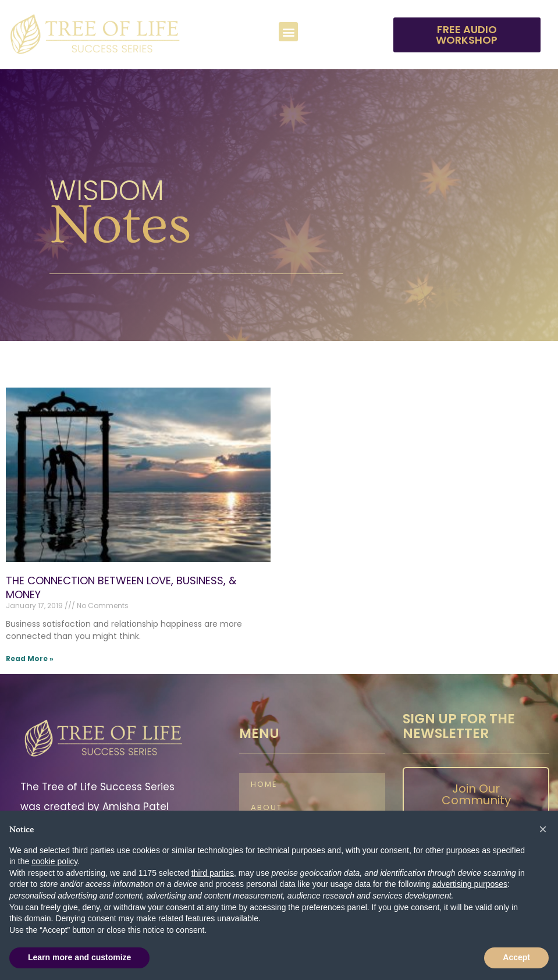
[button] (288, 32)
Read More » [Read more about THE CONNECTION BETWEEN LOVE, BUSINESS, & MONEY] (30, 658)
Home (264, 785)
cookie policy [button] (54, 861)
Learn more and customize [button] (79, 957)
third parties (213, 873)
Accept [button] (516, 957)
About (266, 808)
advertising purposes (470, 884)
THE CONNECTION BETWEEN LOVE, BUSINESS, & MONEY (121, 587)
